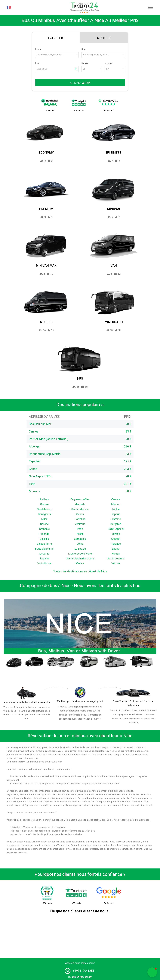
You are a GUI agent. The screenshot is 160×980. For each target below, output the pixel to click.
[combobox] (57, 55)
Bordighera (44, 514)
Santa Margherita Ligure (80, 559)
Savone (44, 524)
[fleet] (133, 693)
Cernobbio (80, 539)
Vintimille (80, 524)
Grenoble (44, 529)
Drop (84, 49)
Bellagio (44, 539)
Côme (80, 544)
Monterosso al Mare (80, 554)
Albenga (44, 534)
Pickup (38, 49)
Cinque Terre (44, 544)
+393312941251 (83, 971)
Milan (44, 519)
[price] (80, 692)
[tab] (56, 38)
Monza (116, 554)
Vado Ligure (44, 564)
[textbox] (57, 55)
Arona (80, 534)
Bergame (116, 524)
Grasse (44, 504)
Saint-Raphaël (116, 529)
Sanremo (116, 519)
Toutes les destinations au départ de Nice (80, 571)
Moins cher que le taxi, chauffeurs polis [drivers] (27, 702)
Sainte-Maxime (80, 509)
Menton (116, 504)
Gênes (80, 514)
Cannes (116, 499)
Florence (116, 544)
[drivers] (27, 693)
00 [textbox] (107, 69)
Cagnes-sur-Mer (80, 499)
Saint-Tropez (44, 509)
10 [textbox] (84, 69)
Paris (80, 529)
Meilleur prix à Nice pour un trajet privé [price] (80, 701)
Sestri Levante (116, 559)
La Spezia (80, 549)
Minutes (109, 63)
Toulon (116, 509)
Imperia (116, 514)
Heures (85, 63)
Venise (80, 564)
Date (37, 63)
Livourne (44, 554)
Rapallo (44, 559)
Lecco (116, 549)
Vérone (116, 564)
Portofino (80, 519)
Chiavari (116, 539)
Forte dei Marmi (44, 549)
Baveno (116, 534)
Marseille (80, 504)
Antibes (44, 499)
